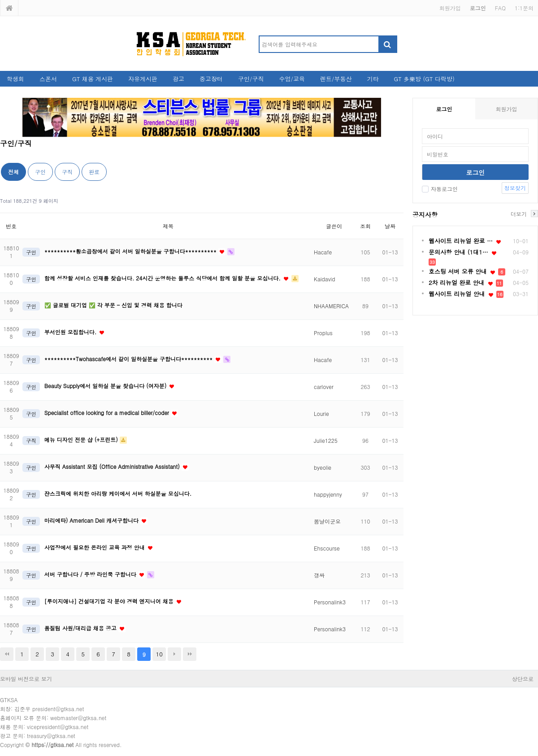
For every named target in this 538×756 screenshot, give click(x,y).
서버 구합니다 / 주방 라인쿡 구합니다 (91, 574)
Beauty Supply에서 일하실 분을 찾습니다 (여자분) (106, 386)
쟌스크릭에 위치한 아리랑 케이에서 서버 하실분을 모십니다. (118, 493)
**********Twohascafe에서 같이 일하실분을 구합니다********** (129, 359)
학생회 (15, 79)
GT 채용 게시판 (93, 79)
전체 (13, 172)
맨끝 (190, 654)
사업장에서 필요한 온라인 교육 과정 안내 (95, 547)
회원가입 (450, 8)
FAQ (500, 8)
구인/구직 (251, 79)
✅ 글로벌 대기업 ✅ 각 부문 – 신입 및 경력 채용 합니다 (113, 305)
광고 (178, 79)
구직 (67, 172)
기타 (373, 79)
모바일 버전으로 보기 (26, 679)
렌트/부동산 (336, 79)
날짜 (390, 226)
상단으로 (523, 679)
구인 (40, 172)
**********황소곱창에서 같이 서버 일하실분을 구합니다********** (131, 251)
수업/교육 (292, 79)
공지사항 (425, 214)
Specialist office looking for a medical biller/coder (108, 413)
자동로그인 (440, 189)
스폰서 (48, 79)
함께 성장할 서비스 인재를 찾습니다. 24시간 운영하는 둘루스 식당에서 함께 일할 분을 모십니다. (163, 278)
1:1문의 (524, 8)
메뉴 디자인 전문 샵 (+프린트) (82, 439)
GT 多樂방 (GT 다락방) (424, 79)
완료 (94, 172)
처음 (7, 654)
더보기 (519, 214)
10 (159, 654)
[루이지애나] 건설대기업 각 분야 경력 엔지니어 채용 (110, 601)
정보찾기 (515, 188)
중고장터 (211, 79)
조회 (365, 226)
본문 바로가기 (0, 0)
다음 (174, 654)
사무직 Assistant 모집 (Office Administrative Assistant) (113, 466)
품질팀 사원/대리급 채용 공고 (81, 628)
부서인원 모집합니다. (72, 332)
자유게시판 (143, 79)
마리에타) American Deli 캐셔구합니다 (92, 520)
